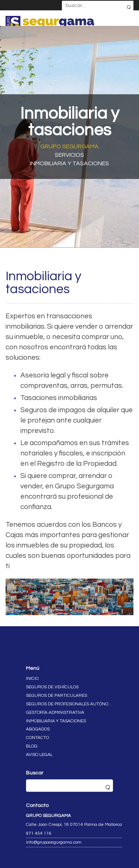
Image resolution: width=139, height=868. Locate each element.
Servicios (69, 155)
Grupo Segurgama (69, 146)
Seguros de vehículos (52, 687)
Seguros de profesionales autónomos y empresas (69, 704)
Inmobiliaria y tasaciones (56, 721)
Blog (32, 746)
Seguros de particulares (57, 696)
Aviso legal (39, 755)
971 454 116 (39, 833)
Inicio (32, 679)
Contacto (37, 738)
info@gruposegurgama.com (54, 842)
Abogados (38, 729)
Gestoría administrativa (55, 713)
